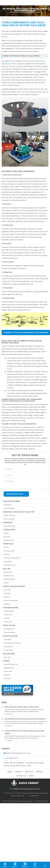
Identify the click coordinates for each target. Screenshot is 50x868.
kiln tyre (6, 547)
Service (39, 772)
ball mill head (8, 572)
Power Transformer (9, 519)
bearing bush (8, 562)
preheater (7, 523)
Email (35, 865)
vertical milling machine (13, 586)
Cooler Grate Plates (9, 632)
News (8, 19)
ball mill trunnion (9, 576)
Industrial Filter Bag (9, 515)
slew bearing (8, 505)
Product (19, 772)
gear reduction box (10, 565)
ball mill (6, 569)
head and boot (8, 647)
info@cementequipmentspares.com (18, 753)
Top (45, 865)
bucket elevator (10, 636)
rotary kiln (7, 544)
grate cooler (8, 625)
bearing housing (9, 540)
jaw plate (7, 618)
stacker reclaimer (11, 501)
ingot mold (7, 675)
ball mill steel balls (9, 579)
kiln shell (7, 554)
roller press (8, 654)
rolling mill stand (9, 668)
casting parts (9, 530)
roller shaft (7, 657)
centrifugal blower (9, 629)
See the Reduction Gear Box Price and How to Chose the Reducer (25, 719)
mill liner (6, 583)
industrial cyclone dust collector (18, 512)
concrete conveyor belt (11, 664)
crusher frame (8, 615)
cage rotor (7, 604)
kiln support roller (9, 551)
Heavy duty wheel (9, 508)
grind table (7, 590)
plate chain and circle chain (12, 643)
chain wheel (8, 640)
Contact (6, 749)
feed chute (7, 679)
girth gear (8, 64)
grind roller (7, 593)
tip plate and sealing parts (12, 558)
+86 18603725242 (12, 758)
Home (3, 19)
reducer (38, 61)
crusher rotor (8, 622)
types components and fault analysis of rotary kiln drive (22, 707)
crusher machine (10, 608)
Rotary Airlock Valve (10, 526)
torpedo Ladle (8, 671)
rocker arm (7, 597)
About (15, 865)
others (6, 661)
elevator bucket (8, 650)
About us (29, 772)
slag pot (6, 533)
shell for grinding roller (11, 601)
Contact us (21, 776)
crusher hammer (9, 611)
